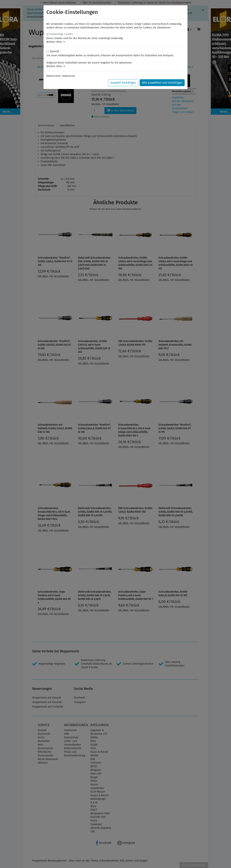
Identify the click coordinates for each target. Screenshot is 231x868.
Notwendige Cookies (61, 34)
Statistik (54, 51)
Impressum (68, 76)
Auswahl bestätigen (123, 83)
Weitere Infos (56, 42)
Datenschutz (54, 76)
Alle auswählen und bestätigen (162, 83)
